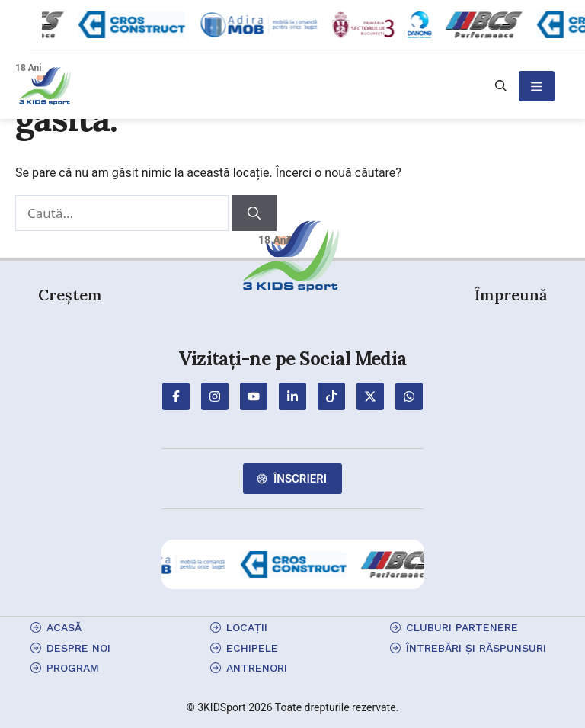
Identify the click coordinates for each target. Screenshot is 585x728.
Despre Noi (78, 648)
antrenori (257, 668)
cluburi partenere (462, 627)
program (73, 668)
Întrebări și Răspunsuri (476, 648)
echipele (252, 648)
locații (247, 627)
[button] (501, 86)
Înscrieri (300, 479)
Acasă (64, 627)
